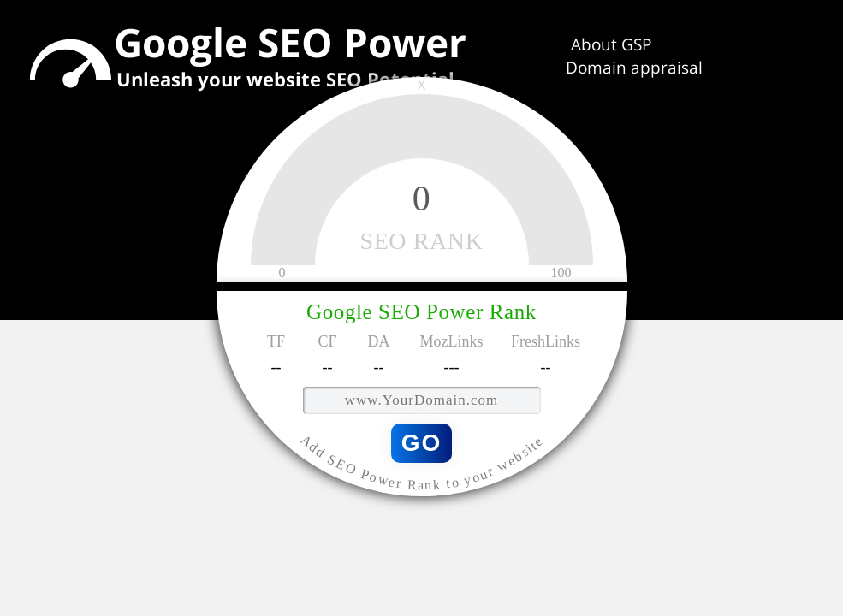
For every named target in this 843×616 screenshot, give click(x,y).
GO (421, 442)
